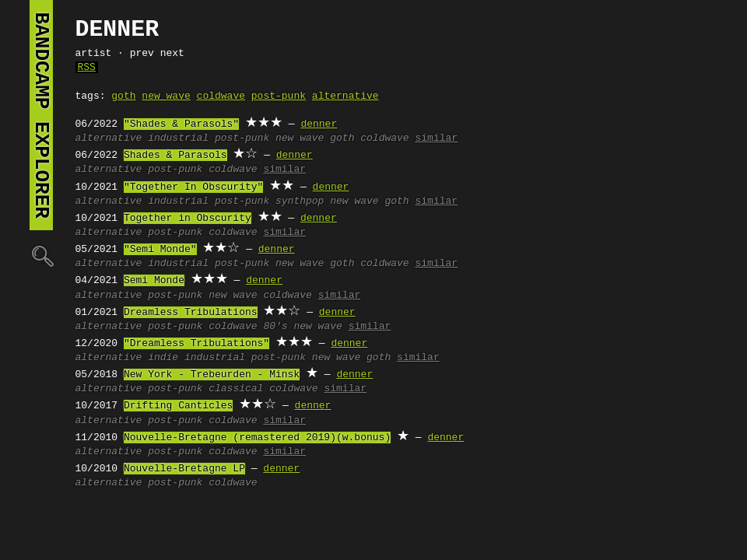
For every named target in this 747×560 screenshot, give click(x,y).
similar (436, 138)
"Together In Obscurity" (193, 187)
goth (123, 96)
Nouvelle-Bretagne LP (184, 469)
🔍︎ (41, 255)
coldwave (221, 96)
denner (319, 124)
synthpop (300, 201)
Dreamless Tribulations (191, 313)
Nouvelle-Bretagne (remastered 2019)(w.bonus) (257, 438)
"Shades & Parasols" (181, 124)
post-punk (279, 96)
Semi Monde (154, 281)
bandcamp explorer (41, 115)
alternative (345, 96)
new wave (166, 96)
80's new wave (302, 327)
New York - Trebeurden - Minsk (212, 375)
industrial (178, 138)
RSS (87, 68)
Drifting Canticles (178, 406)
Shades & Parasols (175, 156)
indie (163, 358)
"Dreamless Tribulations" (196, 344)
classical (236, 389)
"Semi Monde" (160, 250)
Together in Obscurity (188, 219)
